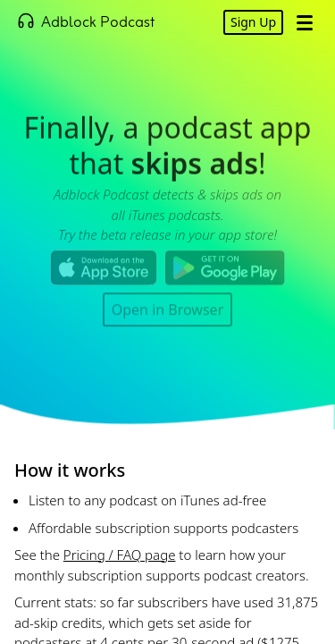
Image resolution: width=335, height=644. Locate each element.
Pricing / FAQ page (120, 555)
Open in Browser (168, 309)
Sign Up (253, 22)
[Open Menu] (305, 22)
